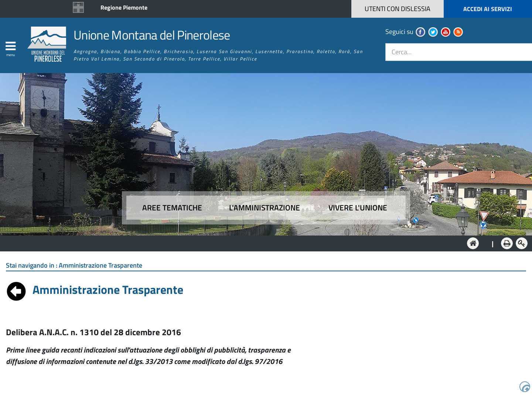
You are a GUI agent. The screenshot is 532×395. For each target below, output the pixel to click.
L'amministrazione (265, 208)
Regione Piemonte (124, 7)
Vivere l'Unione (358, 208)
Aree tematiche (172, 208)
